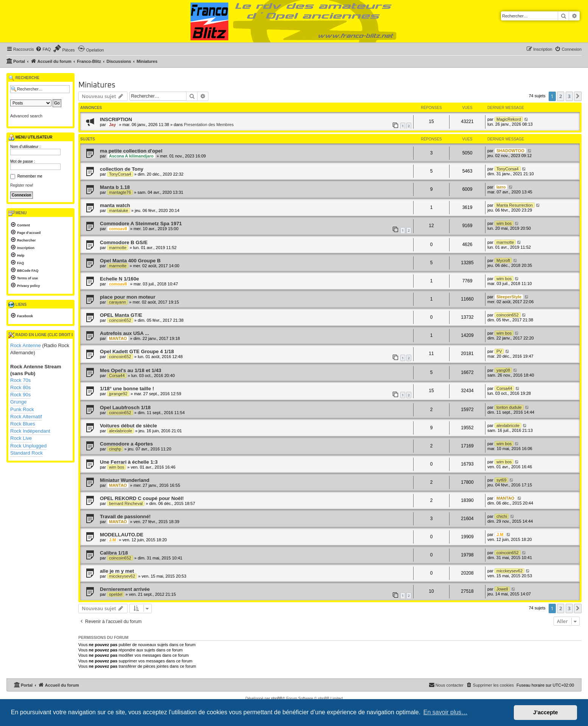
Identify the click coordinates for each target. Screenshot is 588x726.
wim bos (504, 223)
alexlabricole (121, 431)
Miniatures (97, 85)
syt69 (501, 480)
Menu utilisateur (30, 137)
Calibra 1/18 (114, 553)
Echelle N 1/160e (119, 279)
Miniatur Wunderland (125, 480)
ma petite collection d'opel (131, 151)
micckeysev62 (122, 576)
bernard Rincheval (126, 503)
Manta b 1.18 (115, 187)
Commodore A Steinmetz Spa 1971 (141, 224)
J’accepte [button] (546, 712)
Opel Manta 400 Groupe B (130, 261)
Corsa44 (117, 375)
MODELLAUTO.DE (122, 535)
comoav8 (118, 229)
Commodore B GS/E (124, 242)
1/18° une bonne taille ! (127, 389)
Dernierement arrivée (125, 589)
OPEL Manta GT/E (121, 315)
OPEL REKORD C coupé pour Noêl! (142, 498)
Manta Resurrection (515, 205)
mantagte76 (120, 192)
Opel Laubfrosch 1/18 (125, 407)
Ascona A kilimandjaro (131, 156)
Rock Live (21, 438)
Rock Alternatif (26, 417)
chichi (502, 516)
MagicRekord (509, 119)
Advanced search (26, 116)
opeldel (116, 594)
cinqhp (115, 449)
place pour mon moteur (128, 297)
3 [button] (569, 96)
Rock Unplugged (28, 446)
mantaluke (119, 210)
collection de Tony (122, 169)
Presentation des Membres (209, 125)
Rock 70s (20, 380)
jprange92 (118, 394)
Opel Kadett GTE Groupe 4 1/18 (137, 351)
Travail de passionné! (125, 516)
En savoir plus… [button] (446, 712)
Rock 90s (20, 395)
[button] (578, 96)
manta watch (115, 205)
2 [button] (561, 96)
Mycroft (503, 260)
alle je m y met (117, 571)
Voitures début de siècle (128, 426)
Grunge (18, 402)
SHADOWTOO (510, 151)
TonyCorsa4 (120, 174)
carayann (117, 302)
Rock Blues (23, 424)
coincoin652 (120, 320)
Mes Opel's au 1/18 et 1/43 (131, 370)
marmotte (118, 248)
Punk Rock (22, 409)
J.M (112, 540)
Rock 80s (20, 387)
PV (499, 351)
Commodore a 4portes (126, 444)
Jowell (502, 589)
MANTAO (118, 338)
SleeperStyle (509, 297)
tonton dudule (509, 407)
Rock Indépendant (30, 431)
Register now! (22, 185)
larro (501, 187)
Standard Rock (26, 453)
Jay (112, 125)
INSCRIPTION (116, 119)
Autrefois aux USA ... (124, 333)
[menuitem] (43, 49)
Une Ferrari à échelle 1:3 (129, 462)
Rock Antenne (26, 345)
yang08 (503, 370)
